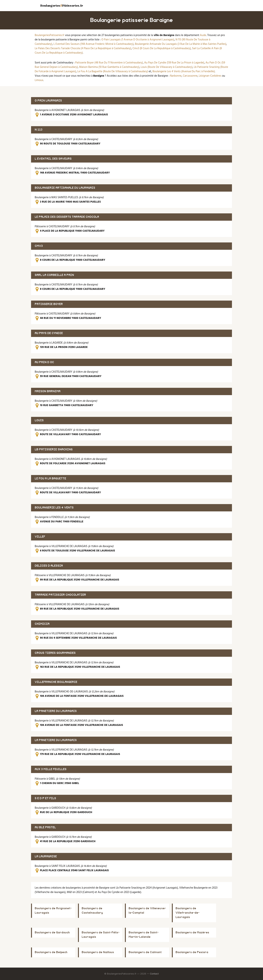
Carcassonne (190, 76)
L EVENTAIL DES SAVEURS (53, 159)
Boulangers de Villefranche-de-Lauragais (187, 913)
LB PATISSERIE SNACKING (54, 450)
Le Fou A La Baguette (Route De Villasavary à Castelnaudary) (113, 71)
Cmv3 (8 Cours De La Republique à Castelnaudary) (162, 48)
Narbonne (176, 76)
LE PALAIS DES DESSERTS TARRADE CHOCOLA (67, 217)
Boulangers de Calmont (145, 952)
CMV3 (39, 246)
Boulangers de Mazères (192, 933)
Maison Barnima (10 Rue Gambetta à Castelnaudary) (109, 67)
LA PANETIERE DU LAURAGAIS (56, 711)
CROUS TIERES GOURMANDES (55, 653)
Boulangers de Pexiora (192, 952)
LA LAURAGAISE (46, 856)
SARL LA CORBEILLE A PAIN (54, 275)
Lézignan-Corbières (210, 76)
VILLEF (40, 537)
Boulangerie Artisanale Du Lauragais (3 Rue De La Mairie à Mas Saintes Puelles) (180, 44)
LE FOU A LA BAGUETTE (50, 479)
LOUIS (39, 420)
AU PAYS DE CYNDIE (49, 333)
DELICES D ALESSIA (49, 566)
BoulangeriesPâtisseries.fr (62, 5)
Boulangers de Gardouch (52, 933)
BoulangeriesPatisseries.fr (49, 35)
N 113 (39, 130)
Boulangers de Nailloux (98, 952)
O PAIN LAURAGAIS (48, 101)
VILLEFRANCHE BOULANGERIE (56, 682)
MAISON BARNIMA (48, 391)
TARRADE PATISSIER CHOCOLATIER (60, 595)
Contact (154, 974)
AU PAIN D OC (44, 362)
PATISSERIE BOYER (49, 304)
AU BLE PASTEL (45, 827)
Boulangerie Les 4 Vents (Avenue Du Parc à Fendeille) (184, 71)
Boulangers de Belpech (51, 952)
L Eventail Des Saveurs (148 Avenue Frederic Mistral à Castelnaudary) (94, 44)
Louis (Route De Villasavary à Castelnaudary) (167, 67)
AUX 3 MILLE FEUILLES (51, 769)
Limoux (39, 80)
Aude (203, 35)
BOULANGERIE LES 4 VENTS (54, 508)
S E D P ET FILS (45, 798)
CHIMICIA (42, 624)
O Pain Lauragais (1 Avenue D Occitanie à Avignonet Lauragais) (138, 40)
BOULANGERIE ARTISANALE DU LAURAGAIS (65, 188)
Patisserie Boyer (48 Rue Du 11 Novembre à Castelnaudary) (109, 63)
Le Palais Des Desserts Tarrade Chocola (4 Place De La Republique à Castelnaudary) (83, 48)
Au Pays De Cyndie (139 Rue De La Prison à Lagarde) (174, 63)
